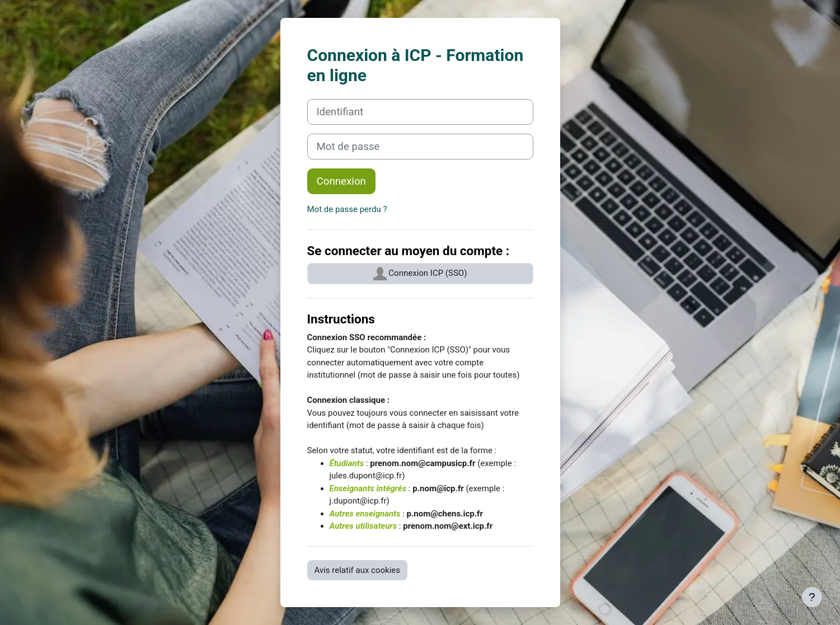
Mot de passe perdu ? (347, 209)
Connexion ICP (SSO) (420, 274)
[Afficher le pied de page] (812, 597)
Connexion (341, 181)
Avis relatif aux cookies (358, 570)
